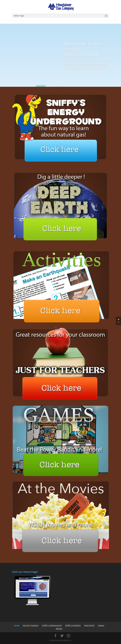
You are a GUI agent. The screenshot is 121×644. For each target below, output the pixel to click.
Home (17, 625)
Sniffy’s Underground (52, 625)
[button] (106, 16)
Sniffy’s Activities (73, 625)
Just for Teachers (31, 625)
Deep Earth (89, 625)
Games (101, 625)
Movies (59, 629)
